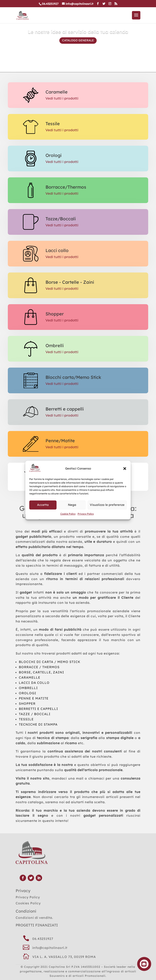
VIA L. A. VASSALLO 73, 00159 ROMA (64, 957)
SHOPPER (27, 703)
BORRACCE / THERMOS (39, 667)
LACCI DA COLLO (34, 683)
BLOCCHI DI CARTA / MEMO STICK (50, 662)
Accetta (43, 505)
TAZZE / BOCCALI (35, 714)
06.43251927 (43, 939)
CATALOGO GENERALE (78, 40)
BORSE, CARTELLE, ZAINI (42, 672)
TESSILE (26, 719)
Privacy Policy (86, 514)
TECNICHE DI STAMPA (38, 724)
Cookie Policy (68, 514)
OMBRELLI (28, 688)
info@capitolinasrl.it (50, 948)
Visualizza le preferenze (107, 505)
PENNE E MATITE (34, 698)
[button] (125, 469)
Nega (72, 505)
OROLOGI (28, 693)
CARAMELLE (30, 677)
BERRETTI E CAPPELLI (38, 709)
